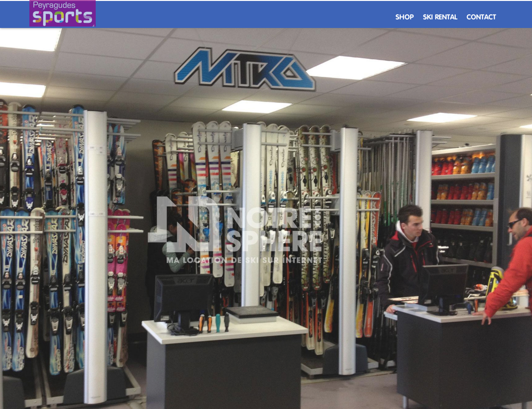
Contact (481, 17)
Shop (405, 17)
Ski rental (440, 17)
